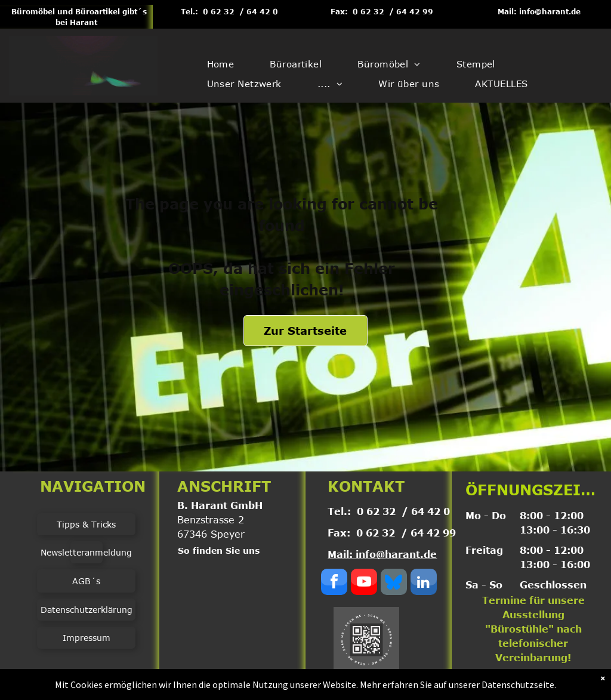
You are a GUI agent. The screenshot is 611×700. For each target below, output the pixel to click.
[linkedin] (424, 583)
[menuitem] (221, 64)
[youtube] (364, 583)
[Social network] (394, 583)
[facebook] (334, 583)
